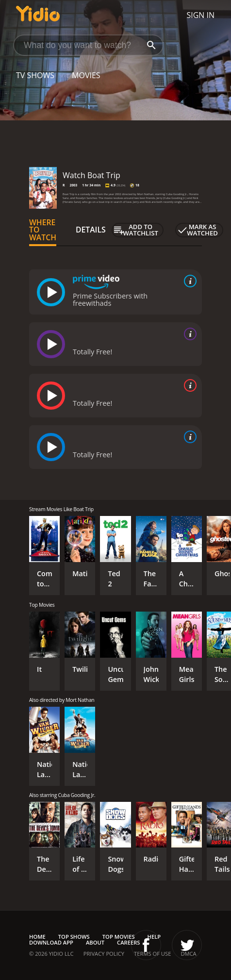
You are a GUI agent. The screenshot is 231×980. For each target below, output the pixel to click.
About (95, 942)
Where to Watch (43, 230)
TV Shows (35, 75)
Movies (86, 75)
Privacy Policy (104, 954)
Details (91, 230)
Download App (51, 942)
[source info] (188, 281)
